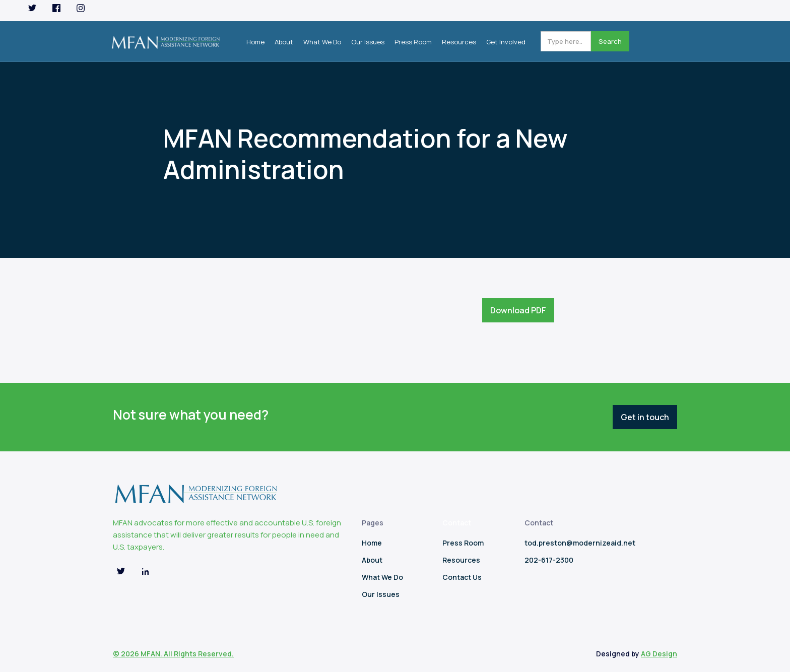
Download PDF (518, 310)
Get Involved (506, 42)
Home (255, 42)
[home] (166, 40)
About (284, 42)
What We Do (322, 42)
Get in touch (645, 417)
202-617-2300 (549, 560)
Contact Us (462, 577)
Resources (459, 42)
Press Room (413, 42)
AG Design (659, 654)
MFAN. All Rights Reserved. (187, 654)
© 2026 (127, 654)
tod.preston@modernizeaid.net (580, 543)
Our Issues (368, 42)
